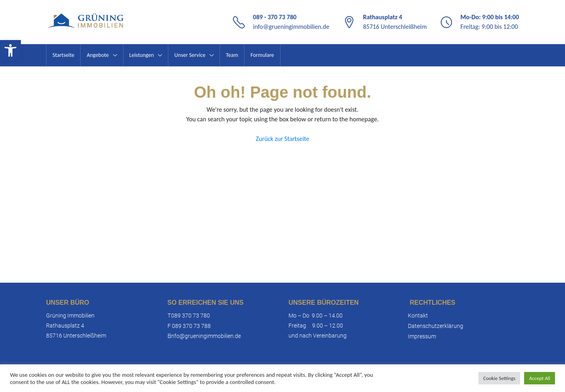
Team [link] (232, 55)
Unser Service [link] (190, 55)
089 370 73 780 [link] (191, 316)
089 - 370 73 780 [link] (275, 17)
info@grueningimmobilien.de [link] (291, 27)
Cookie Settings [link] (499, 378)
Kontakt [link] (418, 316)
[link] (10, 50)
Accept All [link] (540, 378)
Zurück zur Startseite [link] (282, 139)
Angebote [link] (98, 55)
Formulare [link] (262, 55)
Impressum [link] (422, 336)
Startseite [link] (63, 55)
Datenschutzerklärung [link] (436, 326)
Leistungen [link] (142, 55)
